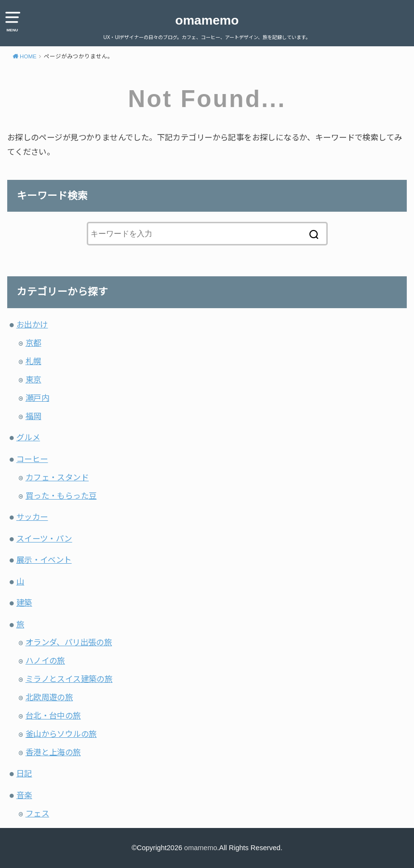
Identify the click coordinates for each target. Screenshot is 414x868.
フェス (37, 814)
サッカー (32, 517)
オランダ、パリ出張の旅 (69, 642)
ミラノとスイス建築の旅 (69, 679)
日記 (24, 773)
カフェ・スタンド (57, 477)
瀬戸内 (37, 398)
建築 (24, 603)
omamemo (207, 20)
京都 (33, 343)
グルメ (28, 437)
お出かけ (32, 325)
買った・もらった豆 (61, 496)
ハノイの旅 (45, 661)
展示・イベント (44, 560)
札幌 (33, 361)
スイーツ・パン (44, 539)
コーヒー (32, 459)
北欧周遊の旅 (49, 697)
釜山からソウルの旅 (61, 734)
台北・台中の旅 (53, 716)
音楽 (24, 795)
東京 (33, 380)
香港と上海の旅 (53, 752)
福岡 (33, 416)
